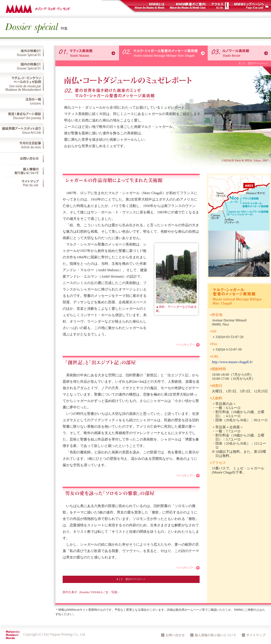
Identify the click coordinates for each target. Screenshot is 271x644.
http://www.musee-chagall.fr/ (232, 362)
